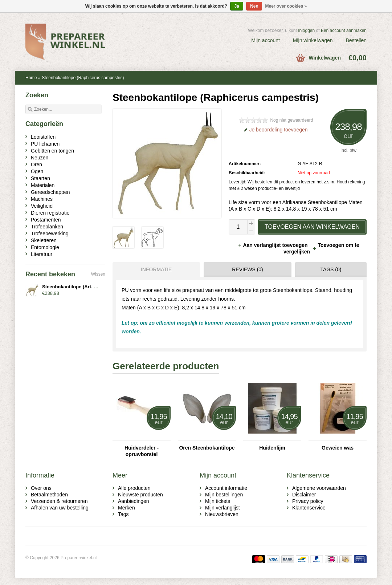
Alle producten (134, 488)
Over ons (41, 488)
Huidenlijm (272, 448)
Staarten (40, 178)
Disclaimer (304, 495)
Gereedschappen (50, 192)
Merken (126, 508)
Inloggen (306, 31)
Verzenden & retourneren (59, 501)
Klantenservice (309, 508)
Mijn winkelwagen (313, 40)
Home (31, 78)
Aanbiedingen (134, 501)
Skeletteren (44, 240)
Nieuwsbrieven (222, 514)
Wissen (98, 274)
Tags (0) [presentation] (331, 269)
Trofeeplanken (47, 227)
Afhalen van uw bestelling (60, 508)
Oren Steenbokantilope (207, 448)
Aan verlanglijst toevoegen (273, 245)
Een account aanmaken (344, 31)
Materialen (43, 185)
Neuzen (40, 158)
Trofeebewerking (50, 233)
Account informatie (226, 488)
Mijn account (266, 40)
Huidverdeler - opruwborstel (142, 451)
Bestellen (356, 40)
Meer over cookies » (286, 6)
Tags (123, 514)
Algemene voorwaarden (319, 488)
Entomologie (45, 247)
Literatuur (42, 254)
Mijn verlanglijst (222, 508)
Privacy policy (308, 501)
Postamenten (46, 220)
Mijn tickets (218, 501)
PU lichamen (45, 144)
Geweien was (338, 448)
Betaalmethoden (49, 495)
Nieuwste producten (140, 495)
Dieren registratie (50, 213)
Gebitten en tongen (52, 151)
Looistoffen (43, 137)
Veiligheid (42, 206)
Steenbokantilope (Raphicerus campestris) (83, 78)
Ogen (37, 171)
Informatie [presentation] (156, 269)
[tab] (154, 269)
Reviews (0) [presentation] (248, 269)
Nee (254, 6)
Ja (236, 6)
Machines (42, 199)
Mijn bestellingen (224, 495)
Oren (36, 164)
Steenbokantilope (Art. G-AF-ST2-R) (82, 287)
